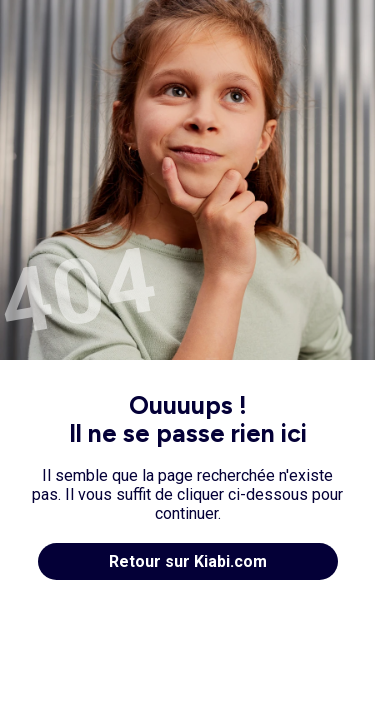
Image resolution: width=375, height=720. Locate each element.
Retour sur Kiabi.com (188, 561)
